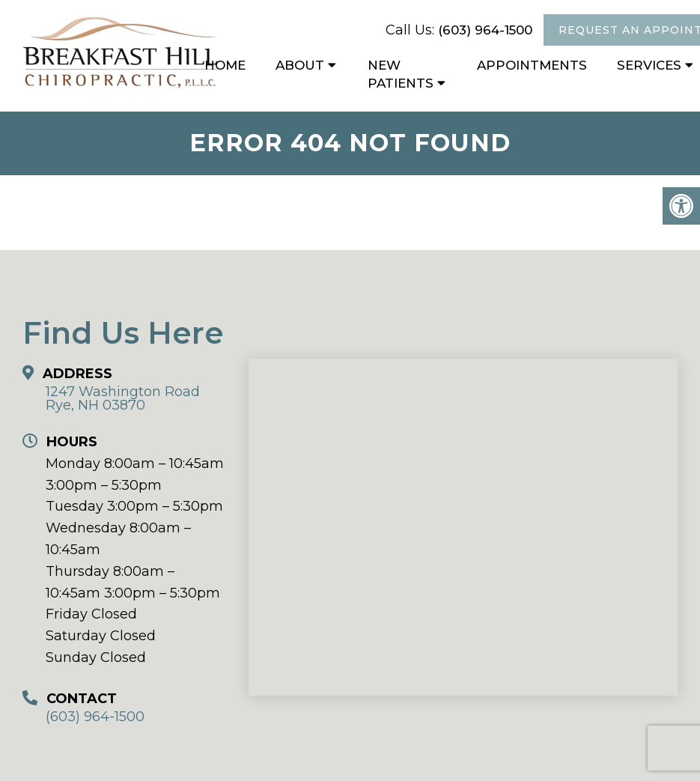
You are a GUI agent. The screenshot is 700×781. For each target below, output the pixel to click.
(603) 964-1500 (485, 30)
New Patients (401, 74)
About (300, 65)
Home (225, 65)
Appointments (532, 65)
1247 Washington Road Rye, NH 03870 (123, 398)
